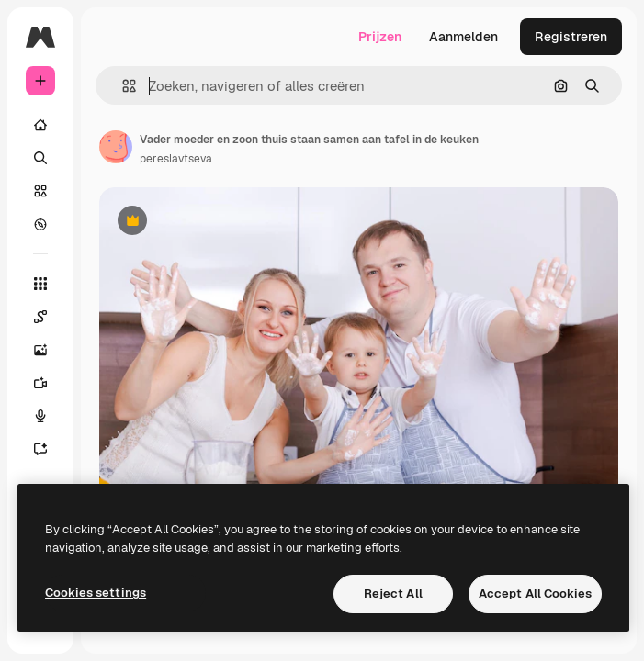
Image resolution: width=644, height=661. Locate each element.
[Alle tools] (40, 284)
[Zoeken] (40, 158)
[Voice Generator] (40, 416)
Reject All (393, 594)
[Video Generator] (40, 383)
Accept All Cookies (535, 594)
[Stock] (40, 191)
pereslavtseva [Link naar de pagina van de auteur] (176, 159)
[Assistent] (40, 449)
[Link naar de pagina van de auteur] (116, 147)
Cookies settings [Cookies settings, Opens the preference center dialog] (96, 593)
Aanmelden (463, 37)
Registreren (571, 37)
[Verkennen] (40, 224)
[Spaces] (40, 317)
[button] (122, 86)
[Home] (40, 125)
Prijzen (380, 37)
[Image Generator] (40, 350)
